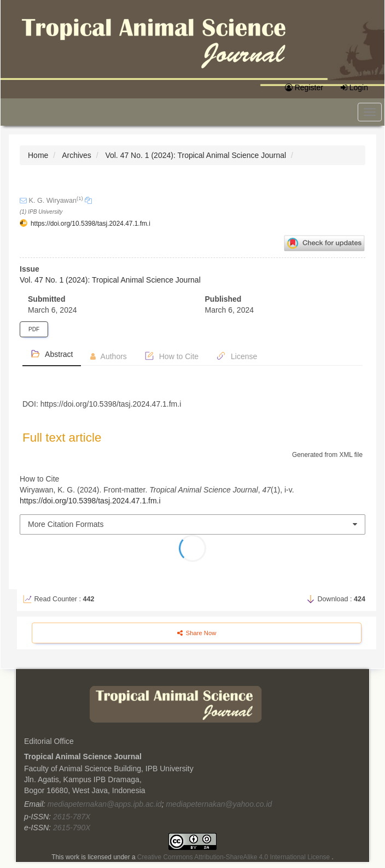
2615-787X (72, 817)
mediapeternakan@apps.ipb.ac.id (105, 804)
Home (38, 155)
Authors (108, 356)
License (237, 356)
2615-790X (72, 828)
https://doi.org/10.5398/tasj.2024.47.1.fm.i (91, 224)
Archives (77, 155)
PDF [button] (34, 329)
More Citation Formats (66, 524)
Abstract (52, 354)
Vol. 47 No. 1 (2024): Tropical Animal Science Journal (196, 155)
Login (354, 87)
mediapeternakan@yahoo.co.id (219, 804)
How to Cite (171, 356)
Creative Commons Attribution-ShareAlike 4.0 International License (235, 857)
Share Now (197, 633)
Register (304, 87)
